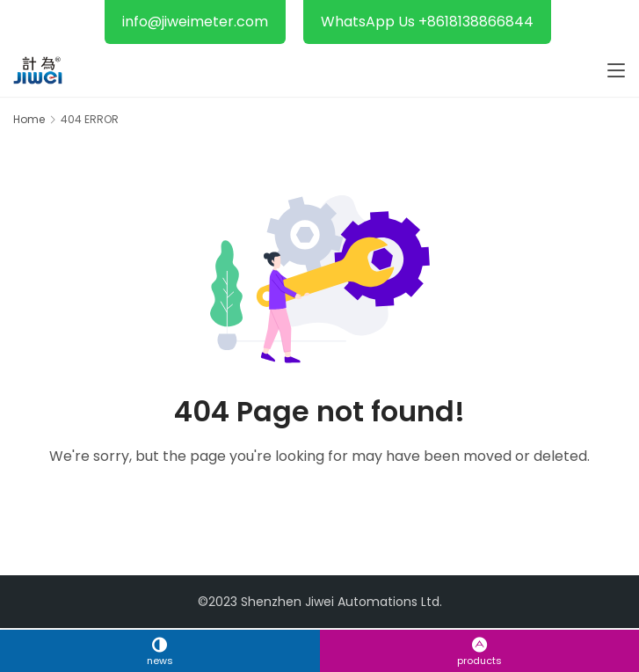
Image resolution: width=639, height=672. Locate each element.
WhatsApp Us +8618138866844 (427, 22)
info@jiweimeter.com (195, 22)
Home (29, 119)
